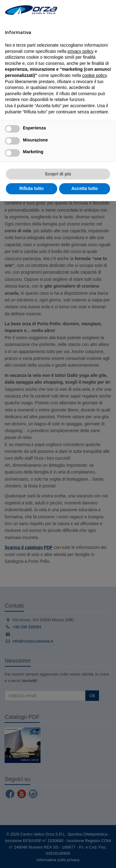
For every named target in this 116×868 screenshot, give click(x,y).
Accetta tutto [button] (84, 188)
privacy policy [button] (80, 51)
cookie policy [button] (95, 75)
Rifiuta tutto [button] (31, 188)
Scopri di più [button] (58, 174)
